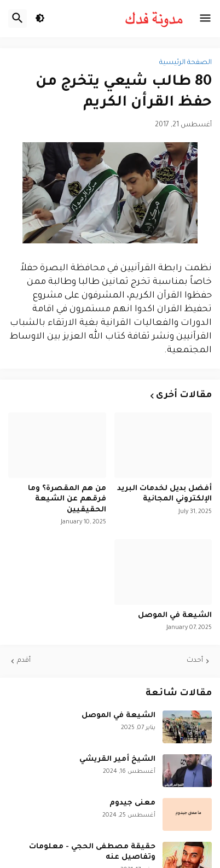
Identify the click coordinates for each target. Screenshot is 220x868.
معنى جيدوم (132, 803)
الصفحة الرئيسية (186, 63)
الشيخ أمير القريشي (117, 759)
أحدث (195, 661)
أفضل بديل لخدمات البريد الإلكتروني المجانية (164, 494)
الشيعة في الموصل (175, 616)
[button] (205, 19)
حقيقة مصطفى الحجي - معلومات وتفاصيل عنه (92, 852)
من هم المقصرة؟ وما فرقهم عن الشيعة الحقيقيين (67, 499)
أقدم (24, 661)
